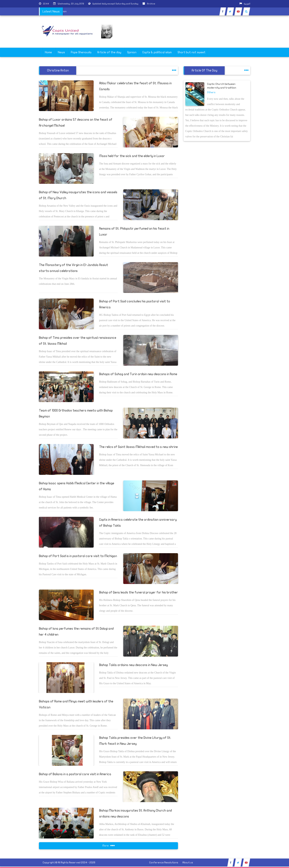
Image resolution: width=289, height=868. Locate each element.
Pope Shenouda (81, 52)
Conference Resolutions (164, 863)
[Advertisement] (271, 117)
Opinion (132, 52)
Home (48, 52)
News (61, 52)
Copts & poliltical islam (157, 52)
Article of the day (109, 52)
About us (188, 863)
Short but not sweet (191, 52)
